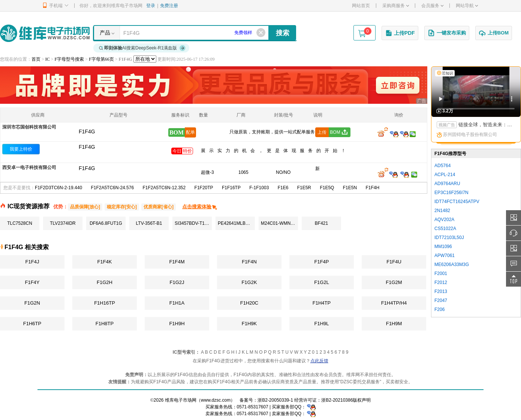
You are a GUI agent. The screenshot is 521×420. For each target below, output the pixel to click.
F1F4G (87, 147)
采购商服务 (396, 6)
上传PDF (400, 33)
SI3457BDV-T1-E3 (193, 223)
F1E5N (350, 188)
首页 (36, 59)
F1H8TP (105, 324)
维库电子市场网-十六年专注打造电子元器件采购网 (45, 33)
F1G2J (177, 282)
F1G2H (105, 282)
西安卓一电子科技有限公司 (29, 167)
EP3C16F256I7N (451, 193)
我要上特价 (21, 149)
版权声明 (362, 400)
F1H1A (177, 303)
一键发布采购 (447, 33)
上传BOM (494, 33)
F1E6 (283, 188)
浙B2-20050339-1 (275, 400)
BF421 (321, 223)
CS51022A (445, 229)
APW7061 (445, 256)
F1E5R (304, 188)
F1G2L (322, 282)
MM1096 (443, 247)
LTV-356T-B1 (149, 223)
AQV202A (444, 220)
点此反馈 (319, 361)
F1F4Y (32, 282)
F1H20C (249, 303)
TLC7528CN (20, 223)
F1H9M (394, 324)
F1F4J (32, 262)
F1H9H (177, 324)
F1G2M (394, 282)
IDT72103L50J (449, 238)
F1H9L (321, 324)
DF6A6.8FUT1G (106, 223)
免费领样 (243, 33)
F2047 (441, 300)
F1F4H (372, 188)
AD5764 (442, 166)
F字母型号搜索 (70, 59)
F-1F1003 (259, 188)
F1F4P (321, 262)
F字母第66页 (101, 59)
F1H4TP (322, 303)
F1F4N (249, 262)
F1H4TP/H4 (394, 303)
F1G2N (32, 303)
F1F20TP (204, 188)
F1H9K (249, 324)
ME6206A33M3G (452, 265)
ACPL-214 (445, 175)
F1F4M (177, 262)
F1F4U (394, 262)
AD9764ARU (447, 184)
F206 (439, 309)
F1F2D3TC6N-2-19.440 (58, 188)
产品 (105, 33)
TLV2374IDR (63, 223)
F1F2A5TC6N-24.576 (112, 188)
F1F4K (104, 262)
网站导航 (467, 6)
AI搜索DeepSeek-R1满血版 (142, 48)
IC (48, 59)
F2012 (441, 282)
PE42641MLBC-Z (235, 223)
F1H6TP (32, 324)
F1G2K (249, 282)
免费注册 (169, 6)
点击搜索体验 (200, 207)
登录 (151, 6)
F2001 (441, 274)
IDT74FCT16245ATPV (457, 202)
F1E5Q (327, 188)
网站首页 (361, 6)
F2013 (441, 291)
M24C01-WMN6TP (279, 223)
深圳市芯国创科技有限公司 (29, 127)
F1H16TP (105, 303)
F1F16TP (231, 188)
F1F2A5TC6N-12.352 (164, 188)
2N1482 (442, 211)
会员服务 (432, 6)
